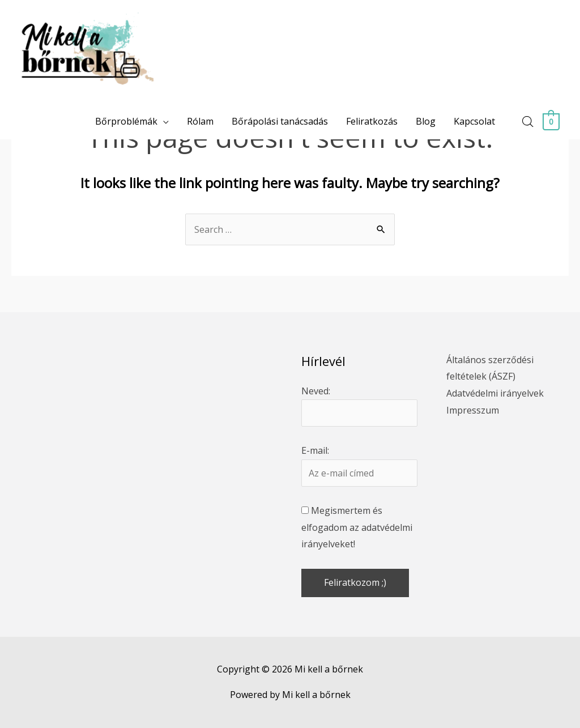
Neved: (316, 391)
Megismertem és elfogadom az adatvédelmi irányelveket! (357, 527)
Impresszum (473, 410)
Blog (426, 121)
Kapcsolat (475, 121)
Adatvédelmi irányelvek (495, 393)
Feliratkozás (372, 121)
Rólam (201, 121)
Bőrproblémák (127, 121)
